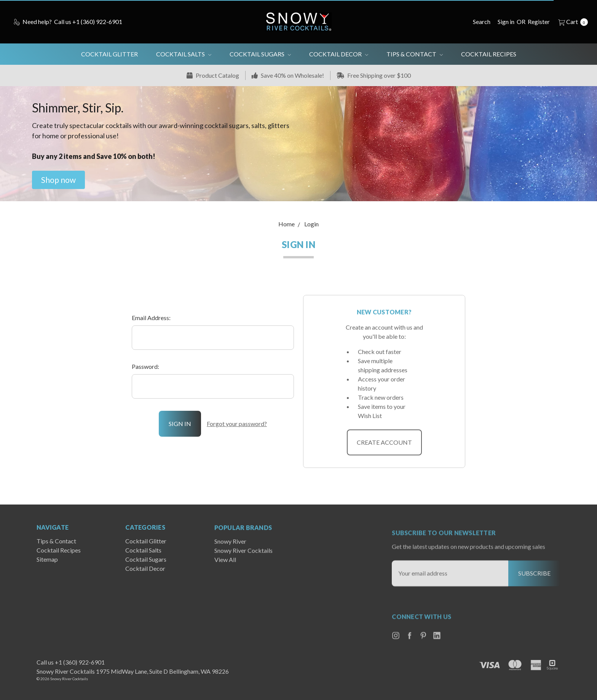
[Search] (482, 22)
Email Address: (151, 318)
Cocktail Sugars (260, 54)
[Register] (539, 22)
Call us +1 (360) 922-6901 (71, 662)
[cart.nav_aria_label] (571, 22)
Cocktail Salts (184, 54)
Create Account (384, 442)
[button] (58, 180)
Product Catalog (213, 75)
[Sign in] (506, 22)
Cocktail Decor (339, 54)
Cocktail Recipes (489, 54)
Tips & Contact (415, 54)
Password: (145, 366)
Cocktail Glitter (109, 54)
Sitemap (47, 575)
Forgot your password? (237, 424)
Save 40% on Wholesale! (288, 75)
